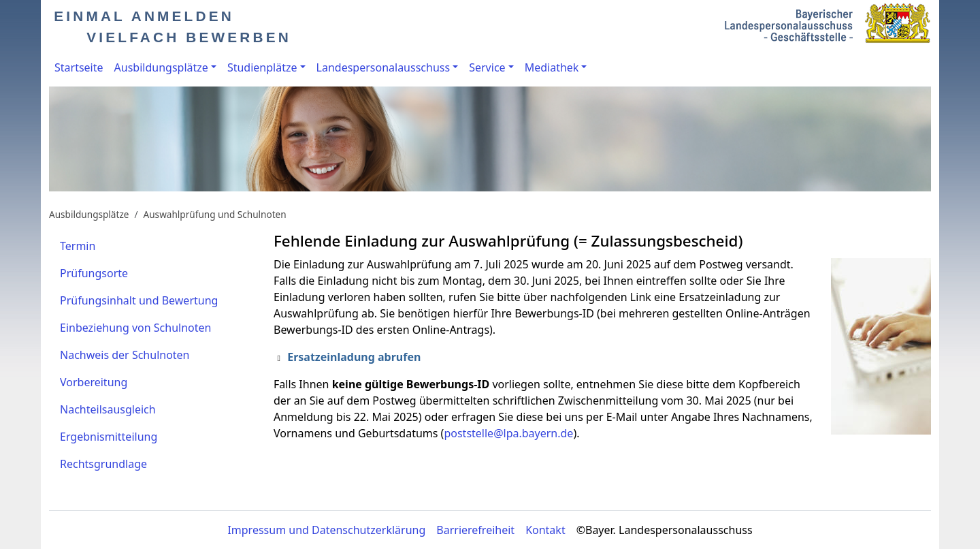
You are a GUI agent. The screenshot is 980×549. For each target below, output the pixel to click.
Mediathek (552, 67)
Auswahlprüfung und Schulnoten (215, 214)
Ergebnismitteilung (109, 437)
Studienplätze (262, 67)
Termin (78, 246)
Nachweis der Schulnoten (125, 355)
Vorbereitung (94, 382)
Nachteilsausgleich (108, 409)
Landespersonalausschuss (383, 67)
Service (487, 67)
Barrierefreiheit (475, 530)
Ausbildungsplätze (161, 67)
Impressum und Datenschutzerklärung (326, 530)
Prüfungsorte (94, 273)
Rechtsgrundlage (103, 464)
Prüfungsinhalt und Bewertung (139, 300)
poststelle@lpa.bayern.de (508, 433)
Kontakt (545, 530)
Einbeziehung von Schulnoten (135, 328)
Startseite (79, 67)
